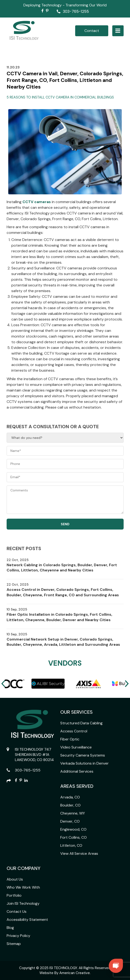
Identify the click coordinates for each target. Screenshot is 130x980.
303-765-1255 (76, 11)
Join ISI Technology (23, 903)
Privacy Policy (18, 936)
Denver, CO (70, 821)
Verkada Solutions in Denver (84, 763)
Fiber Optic (70, 739)
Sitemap (14, 944)
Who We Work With (23, 887)
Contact (92, 31)
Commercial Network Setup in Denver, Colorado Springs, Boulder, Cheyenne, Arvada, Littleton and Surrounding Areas (63, 642)
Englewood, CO (73, 829)
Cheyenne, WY (73, 813)
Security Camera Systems (83, 755)
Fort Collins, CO (74, 837)
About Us (15, 879)
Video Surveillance (76, 747)
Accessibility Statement (27, 920)
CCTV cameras (37, 202)
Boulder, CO (70, 805)
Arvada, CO (70, 797)
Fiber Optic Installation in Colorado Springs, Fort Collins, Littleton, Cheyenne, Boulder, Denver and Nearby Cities (59, 617)
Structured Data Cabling (81, 723)
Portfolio (14, 895)
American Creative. (75, 973)
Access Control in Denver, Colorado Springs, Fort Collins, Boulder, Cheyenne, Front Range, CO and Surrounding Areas (63, 592)
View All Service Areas (79, 853)
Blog (10, 928)
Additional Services (77, 771)
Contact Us (17, 911)
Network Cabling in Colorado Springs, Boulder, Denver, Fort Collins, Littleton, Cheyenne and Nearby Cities (62, 568)
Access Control (74, 731)
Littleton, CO (71, 845)
